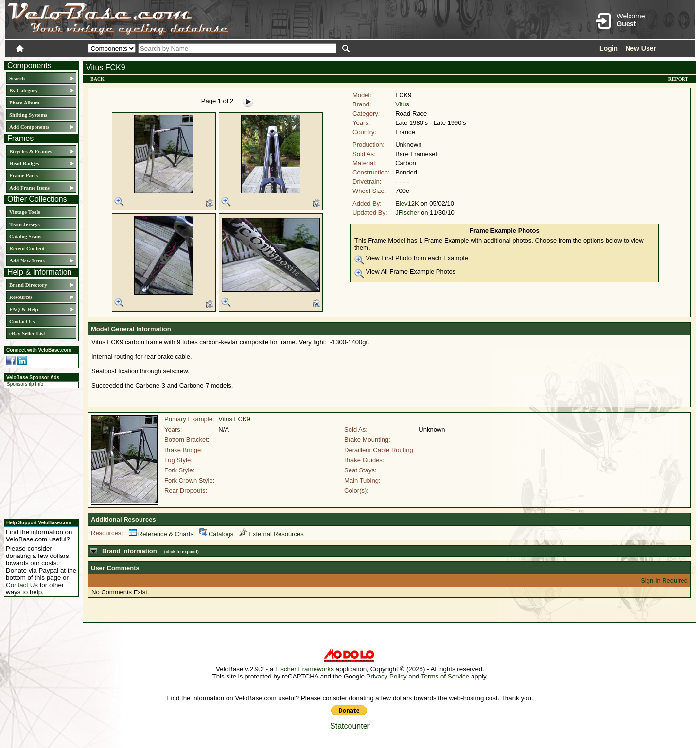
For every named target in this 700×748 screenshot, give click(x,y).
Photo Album (24, 103)
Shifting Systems (28, 115)
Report (678, 79)
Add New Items (27, 261)
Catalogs (216, 534)
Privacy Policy (387, 676)
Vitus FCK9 (234, 419)
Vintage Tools (25, 212)
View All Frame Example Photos (405, 273)
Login (609, 48)
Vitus (402, 104)
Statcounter (350, 726)
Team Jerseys (25, 224)
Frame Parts (24, 175)
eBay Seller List (27, 333)
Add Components (29, 127)
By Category (24, 90)
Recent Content (27, 248)
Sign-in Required (664, 581)
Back (97, 79)
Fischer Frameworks (305, 669)
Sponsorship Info (25, 384)
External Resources (271, 534)
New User (641, 48)
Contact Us (22, 321)
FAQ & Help (24, 309)
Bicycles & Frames (31, 151)
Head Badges (24, 163)
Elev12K (407, 203)
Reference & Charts (161, 534)
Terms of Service (445, 676)
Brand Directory (28, 285)
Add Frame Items (29, 188)
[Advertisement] (38, 452)
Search (17, 78)
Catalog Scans (25, 236)
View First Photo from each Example (411, 260)
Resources (21, 297)
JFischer (407, 213)
